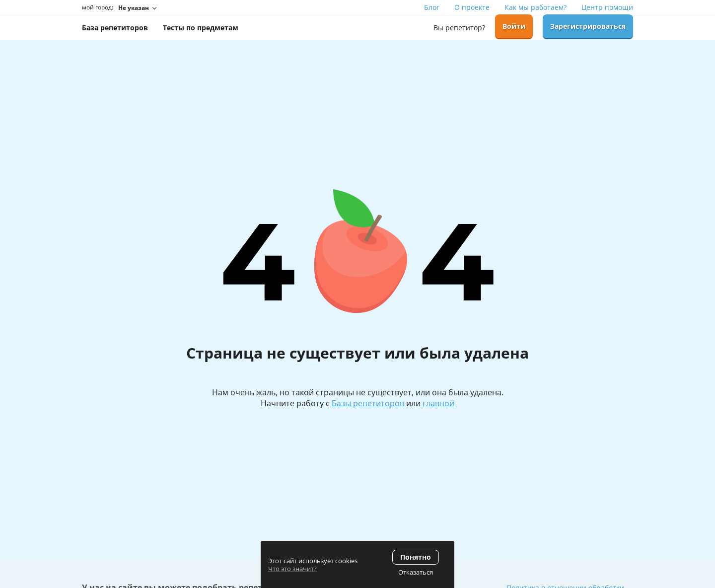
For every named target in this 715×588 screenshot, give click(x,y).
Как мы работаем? (536, 7)
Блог (432, 7)
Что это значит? (292, 569)
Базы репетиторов (368, 403)
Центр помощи (607, 7)
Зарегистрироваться (588, 26)
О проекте (472, 7)
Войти (514, 26)
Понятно (416, 557)
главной (438, 403)
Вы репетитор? (459, 28)
